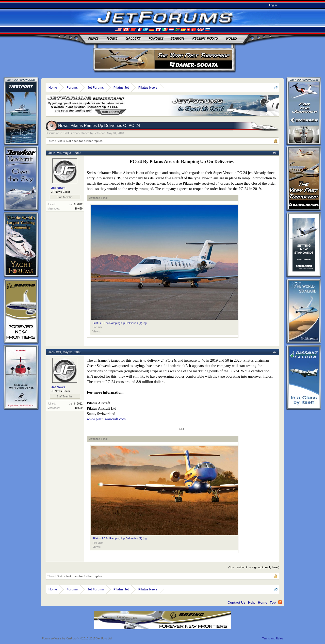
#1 (275, 153)
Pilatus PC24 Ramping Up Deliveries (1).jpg (119, 323)
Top (273, 602)
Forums (156, 38)
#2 (275, 352)
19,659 (79, 209)
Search (177, 38)
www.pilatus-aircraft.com (106, 419)
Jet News (100, 133)
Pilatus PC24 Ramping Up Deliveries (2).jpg (119, 538)
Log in (273, 5)
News (93, 38)
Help (252, 602)
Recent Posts (205, 38)
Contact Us (236, 602)
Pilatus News (72, 133)
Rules (231, 38)
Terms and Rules (273, 638)
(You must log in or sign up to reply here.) (254, 567)
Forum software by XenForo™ (77, 638)
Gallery (133, 38)
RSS (280, 602)
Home (112, 38)
